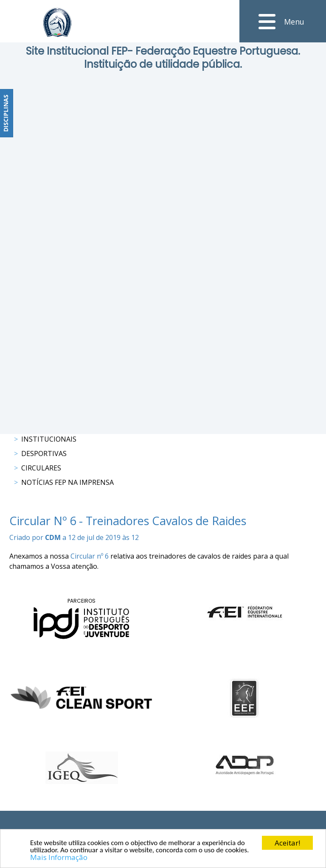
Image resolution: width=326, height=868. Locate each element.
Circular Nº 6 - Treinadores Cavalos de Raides (128, 521)
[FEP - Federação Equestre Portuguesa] (57, 22)
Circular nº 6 (90, 556)
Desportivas (44, 453)
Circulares (41, 468)
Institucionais (49, 439)
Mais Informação (59, 858)
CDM (53, 537)
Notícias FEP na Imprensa (67, 482)
